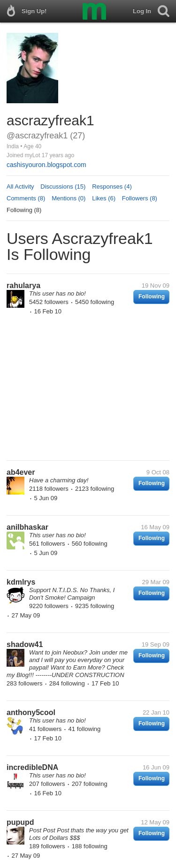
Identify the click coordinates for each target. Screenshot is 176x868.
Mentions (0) (69, 198)
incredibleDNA (32, 767)
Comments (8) (26, 198)
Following (152, 297)
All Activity (20, 187)
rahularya (23, 286)
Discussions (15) (63, 187)
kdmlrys (21, 582)
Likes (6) (104, 198)
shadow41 (25, 644)
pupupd (20, 822)
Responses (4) (112, 187)
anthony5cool (31, 712)
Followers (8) (140, 198)
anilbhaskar (27, 527)
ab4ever (21, 472)
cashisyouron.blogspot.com (46, 165)
